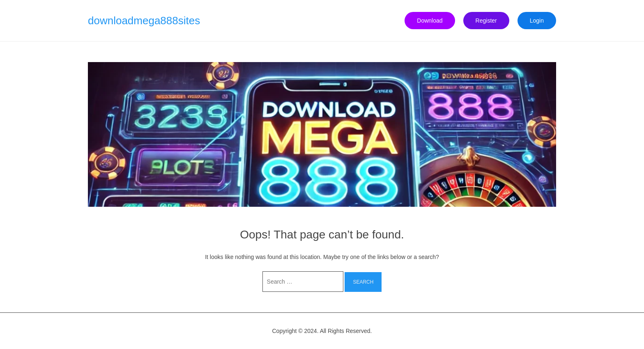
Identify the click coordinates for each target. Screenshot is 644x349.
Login (537, 21)
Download (430, 21)
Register (486, 21)
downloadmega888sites (144, 21)
